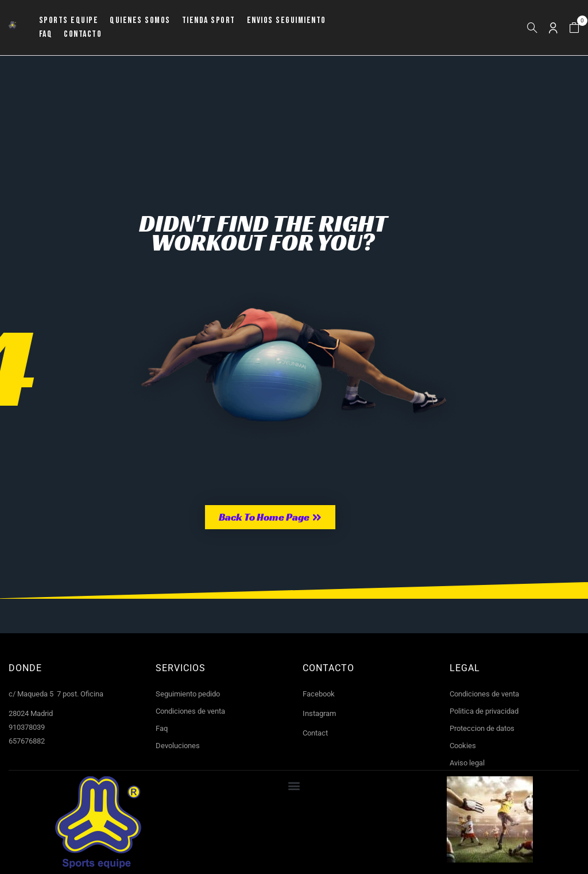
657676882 (27, 741)
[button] (574, 28)
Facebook (319, 694)
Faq (162, 728)
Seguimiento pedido (188, 694)
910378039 (27, 727)
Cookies (463, 746)
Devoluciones (178, 746)
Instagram (319, 713)
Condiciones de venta (190, 711)
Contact (315, 733)
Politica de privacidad (484, 711)
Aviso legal (467, 763)
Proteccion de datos (482, 728)
